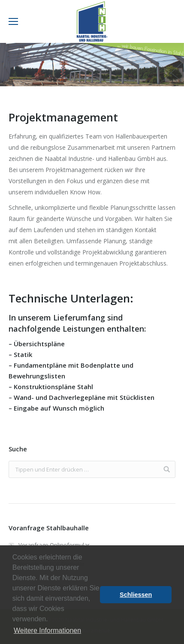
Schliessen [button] (136, 595)
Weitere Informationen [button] (47, 630)
